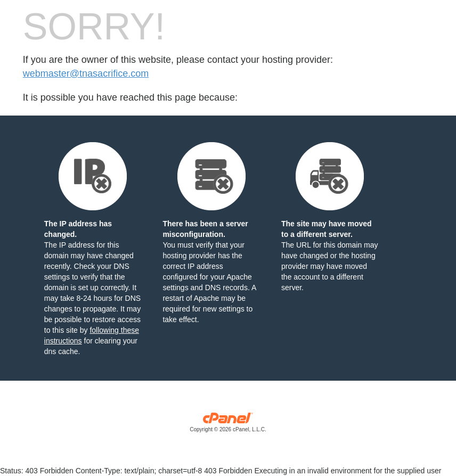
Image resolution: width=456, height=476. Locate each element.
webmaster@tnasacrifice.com (86, 73)
